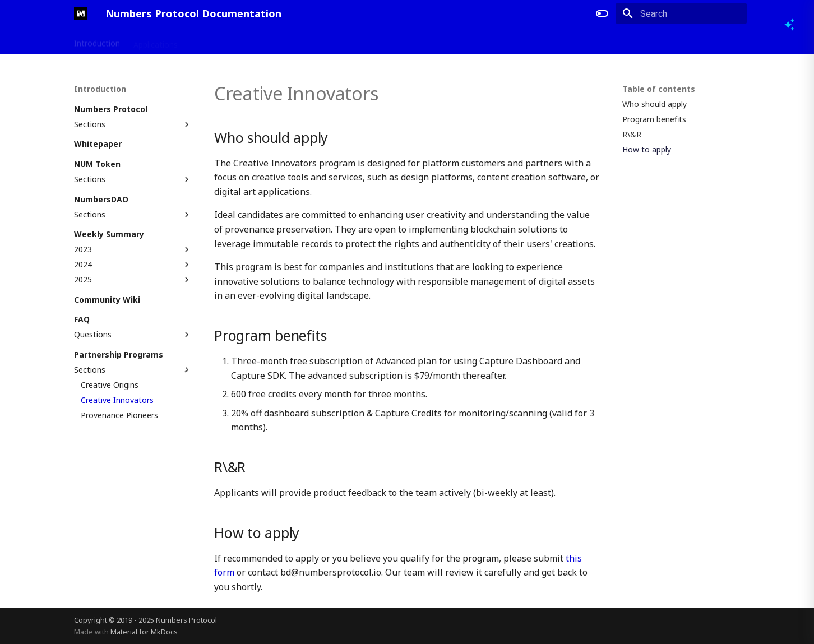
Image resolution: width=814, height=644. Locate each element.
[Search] (681, 13)
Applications (156, 41)
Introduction (97, 41)
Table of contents (659, 89)
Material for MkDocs (144, 632)
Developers (212, 41)
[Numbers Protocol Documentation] (81, 13)
